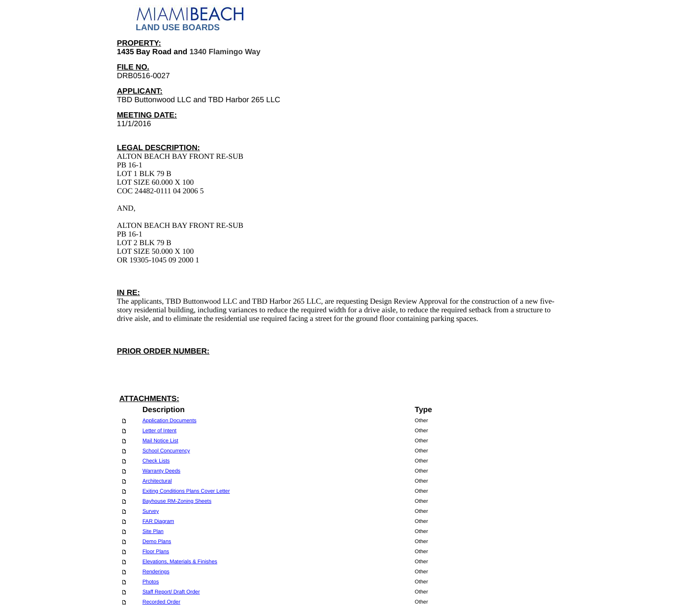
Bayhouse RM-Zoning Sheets (177, 501)
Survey (151, 511)
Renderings (156, 572)
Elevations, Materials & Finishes (180, 562)
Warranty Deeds (162, 471)
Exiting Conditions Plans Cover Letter (186, 491)
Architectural (157, 481)
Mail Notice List (161, 441)
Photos (151, 582)
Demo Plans (157, 542)
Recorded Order (162, 602)
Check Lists (156, 461)
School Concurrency (166, 451)
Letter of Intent (160, 431)
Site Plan (153, 532)
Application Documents (170, 421)
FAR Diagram (158, 521)
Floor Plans (156, 552)
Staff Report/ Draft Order (171, 592)
